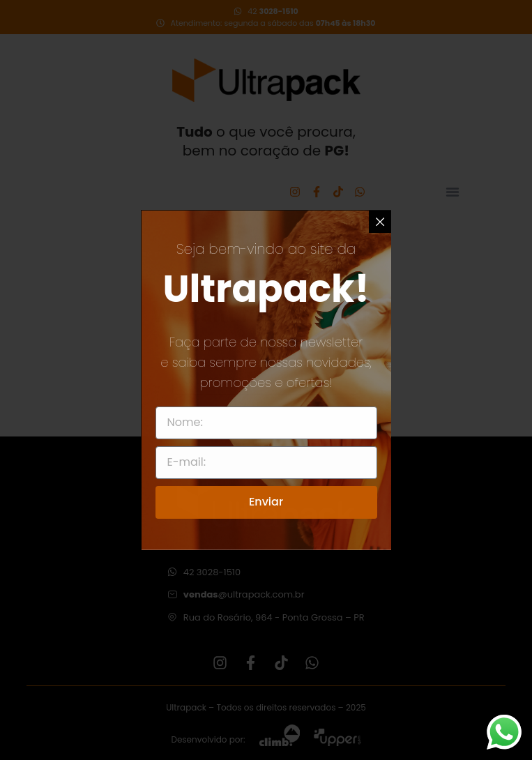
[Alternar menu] (453, 192)
